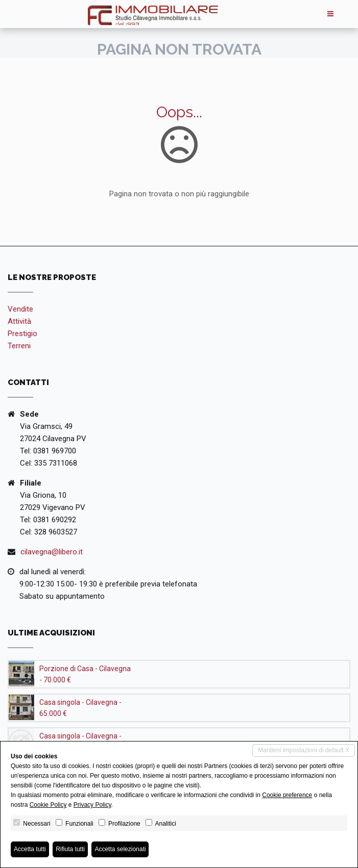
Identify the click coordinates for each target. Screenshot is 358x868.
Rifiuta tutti (70, 849)
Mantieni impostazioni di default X (304, 750)
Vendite (20, 309)
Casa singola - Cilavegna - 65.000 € (80, 708)
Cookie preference (287, 795)
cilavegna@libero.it (52, 552)
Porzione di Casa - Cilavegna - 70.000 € (85, 674)
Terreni (19, 346)
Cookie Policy (48, 805)
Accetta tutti (30, 849)
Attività (19, 321)
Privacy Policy (92, 805)
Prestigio (22, 334)
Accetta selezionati (120, 849)
